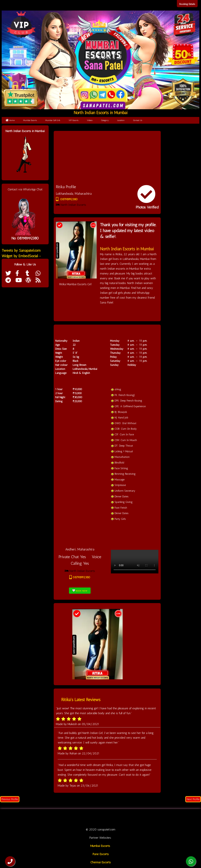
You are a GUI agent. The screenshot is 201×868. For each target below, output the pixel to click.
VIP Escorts (73, 120)
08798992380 (67, 199)
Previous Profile (10, 799)
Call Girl (77, 818)
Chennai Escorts (101, 862)
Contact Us (138, 120)
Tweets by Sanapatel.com (21, 250)
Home (10, 120)
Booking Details (187, 4)
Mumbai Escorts (30, 120)
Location (121, 120)
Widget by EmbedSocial (22, 256)
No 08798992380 (25, 238)
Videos (90, 120)
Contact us (155, 818)
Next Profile (193, 799)
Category (105, 120)
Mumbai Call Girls (53, 120)
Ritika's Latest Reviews (81, 700)
